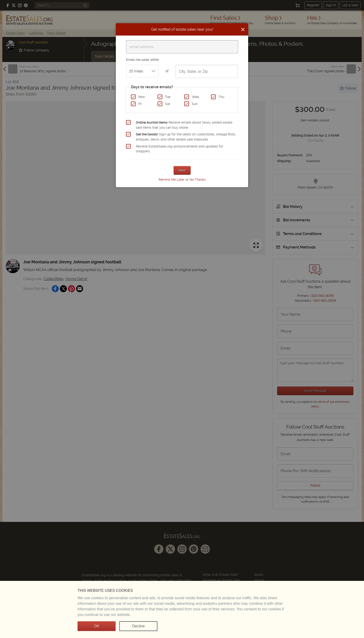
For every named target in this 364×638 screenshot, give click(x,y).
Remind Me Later (172, 180)
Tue (168, 97)
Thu (221, 97)
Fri (140, 104)
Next (182, 170)
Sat (168, 104)
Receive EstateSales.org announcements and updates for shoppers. (179, 149)
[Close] (243, 29)
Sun (195, 104)
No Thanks (198, 180)
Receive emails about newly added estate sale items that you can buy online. (184, 125)
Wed (195, 97)
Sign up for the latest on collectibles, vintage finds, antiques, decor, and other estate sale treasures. (186, 137)
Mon (142, 97)
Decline (138, 626)
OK (97, 626)
